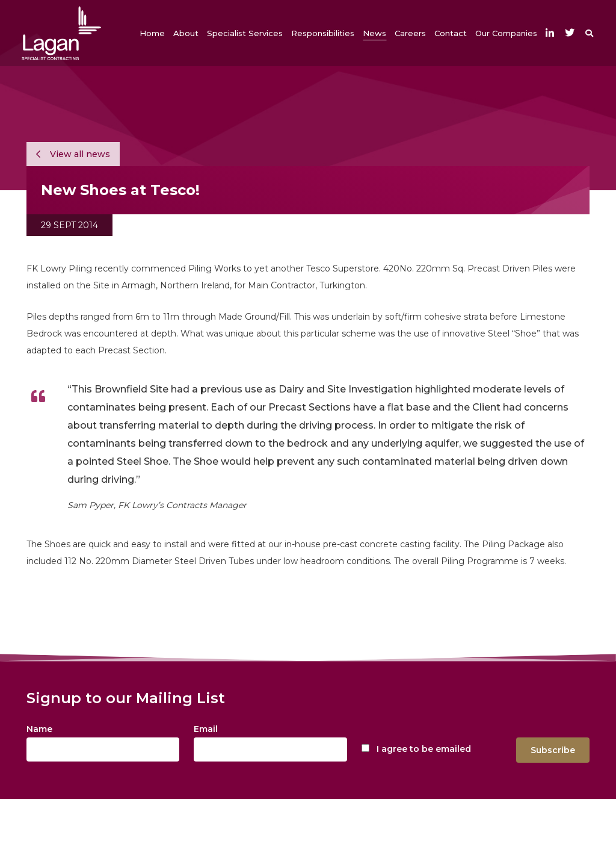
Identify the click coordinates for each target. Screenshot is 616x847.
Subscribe (553, 750)
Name (39, 729)
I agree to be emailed (424, 749)
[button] (186, 33)
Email (206, 729)
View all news (73, 154)
